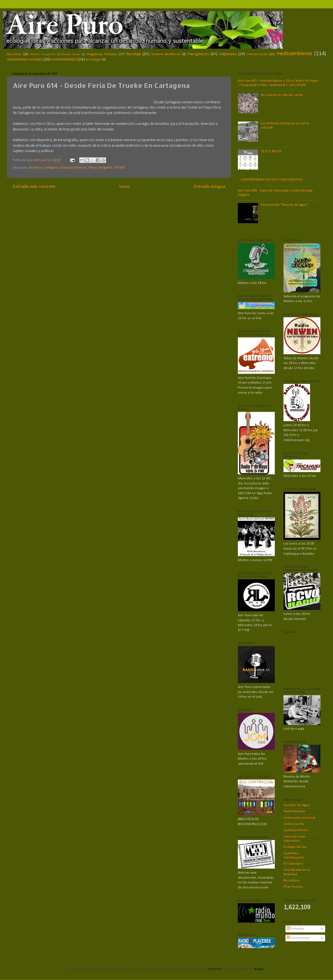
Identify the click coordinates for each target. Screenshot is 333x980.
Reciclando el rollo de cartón (282, 95)
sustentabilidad (64, 60)
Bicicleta (35, 168)
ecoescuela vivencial (299, 818)
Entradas (295, 929)
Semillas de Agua (296, 805)
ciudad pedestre (296, 830)
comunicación (257, 54)
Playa (92, 168)
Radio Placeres (295, 811)
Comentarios (298, 938)
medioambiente (294, 54)
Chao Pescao (293, 887)
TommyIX (215, 969)
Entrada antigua (209, 187)
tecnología (93, 60)
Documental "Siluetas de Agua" (284, 205)
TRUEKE (120, 168)
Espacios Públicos (74, 168)
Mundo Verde (71, 54)
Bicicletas (14, 54)
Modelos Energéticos (43, 54)
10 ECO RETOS (271, 151)
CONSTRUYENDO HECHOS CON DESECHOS (272, 180)
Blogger (259, 969)
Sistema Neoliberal (166, 54)
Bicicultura (291, 881)
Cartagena (51, 168)
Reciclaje (134, 54)
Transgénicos (198, 54)
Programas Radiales (102, 54)
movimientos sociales (25, 60)
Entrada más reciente (34, 187)
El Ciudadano (293, 864)
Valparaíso (228, 54)
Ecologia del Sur (295, 847)
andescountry (294, 824)
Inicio (125, 187)
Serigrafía (105, 168)
